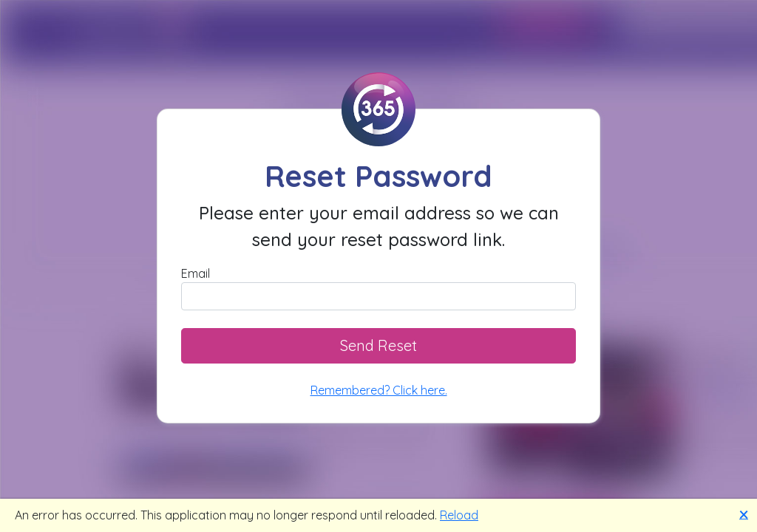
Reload (459, 515)
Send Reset (378, 345)
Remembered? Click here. (379, 390)
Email (196, 273)
